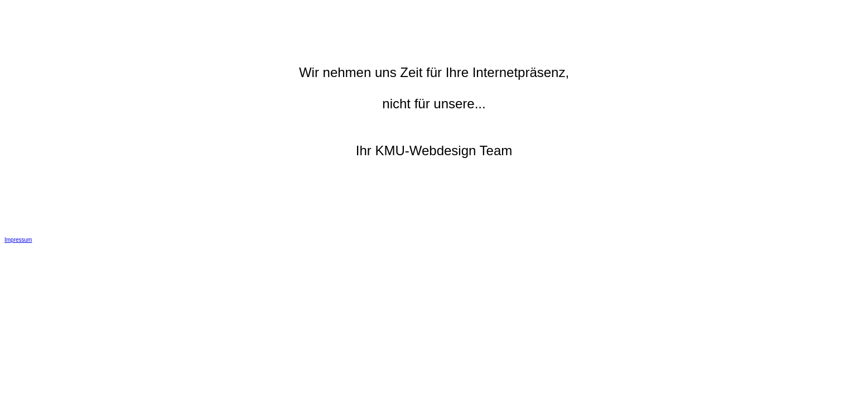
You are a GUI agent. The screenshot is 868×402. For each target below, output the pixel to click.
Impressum (18, 240)
